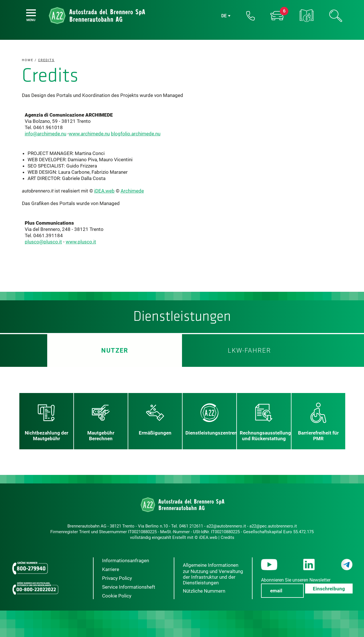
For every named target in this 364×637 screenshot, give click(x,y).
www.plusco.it (81, 242)
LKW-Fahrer (249, 350)
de (224, 16)
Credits (227, 537)
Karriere (111, 569)
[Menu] (31, 13)
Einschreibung (329, 589)
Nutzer (115, 350)
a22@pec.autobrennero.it (273, 526)
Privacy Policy (117, 578)
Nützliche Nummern (204, 591)
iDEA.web (104, 191)
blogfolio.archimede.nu (136, 134)
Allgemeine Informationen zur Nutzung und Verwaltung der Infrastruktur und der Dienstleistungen (213, 574)
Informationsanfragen (126, 561)
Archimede (132, 191)
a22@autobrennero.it (226, 526)
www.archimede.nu (89, 134)
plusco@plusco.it (43, 242)
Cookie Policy (117, 596)
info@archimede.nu (45, 134)
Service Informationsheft (129, 587)
